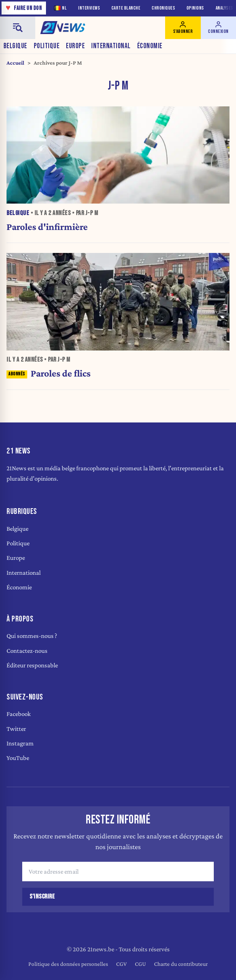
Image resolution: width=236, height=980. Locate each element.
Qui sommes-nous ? (32, 636)
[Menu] (18, 28)
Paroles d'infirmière (47, 227)
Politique (47, 46)
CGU (140, 964)
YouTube (18, 758)
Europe (75, 46)
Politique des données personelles (68, 964)
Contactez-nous (27, 651)
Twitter (16, 729)
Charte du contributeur (181, 964)
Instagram (20, 743)
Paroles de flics (48, 373)
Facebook (19, 714)
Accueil (15, 63)
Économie (150, 46)
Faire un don (24, 8)
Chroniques (163, 8)
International (111, 46)
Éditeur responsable (32, 665)
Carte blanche (126, 8)
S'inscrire (42, 897)
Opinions (195, 8)
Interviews (89, 8)
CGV (121, 964)
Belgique (15, 46)
